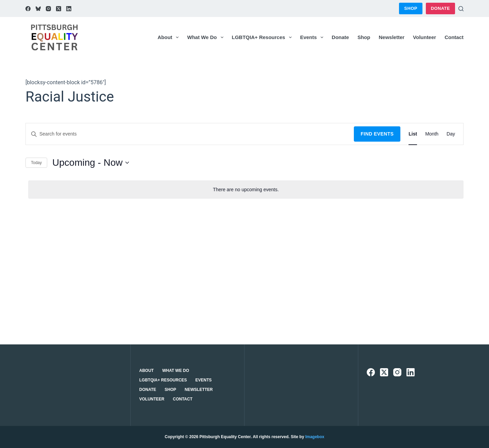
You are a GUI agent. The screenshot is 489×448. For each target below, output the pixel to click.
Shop (411, 8)
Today (36, 163)
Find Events (377, 134)
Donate (440, 8)
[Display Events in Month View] (432, 134)
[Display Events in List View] (413, 134)
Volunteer (424, 37)
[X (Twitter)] (59, 9)
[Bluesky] (38, 9)
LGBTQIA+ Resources (263, 37)
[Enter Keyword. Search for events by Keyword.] (190, 134)
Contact (454, 37)
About (169, 37)
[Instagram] (48, 9)
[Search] (461, 9)
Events (313, 37)
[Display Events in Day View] (451, 134)
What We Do (206, 37)
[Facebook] (28, 9)
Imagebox (315, 437)
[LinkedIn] (69, 9)
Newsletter (392, 37)
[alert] (246, 190)
